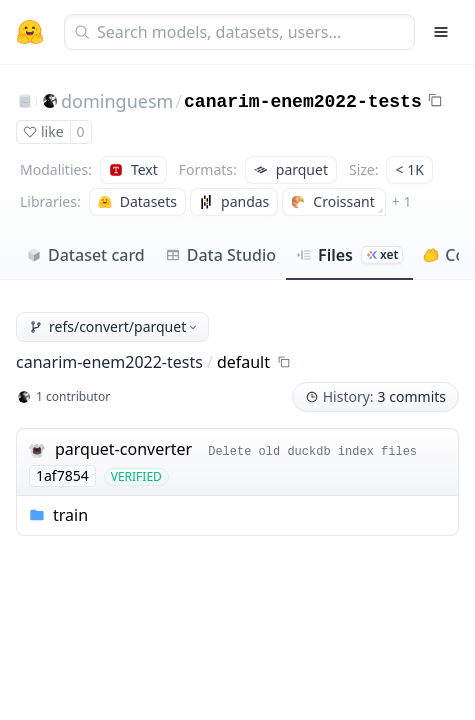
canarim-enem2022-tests (303, 102)
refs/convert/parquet (114, 326)
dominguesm (117, 101)
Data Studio (220, 255)
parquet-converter (123, 449)
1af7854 (62, 475)
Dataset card (85, 255)
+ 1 (402, 201)
